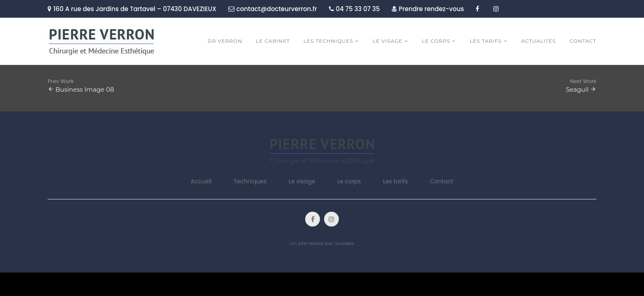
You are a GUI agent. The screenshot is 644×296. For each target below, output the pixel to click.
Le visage (302, 181)
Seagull (577, 89)
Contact (442, 181)
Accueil (201, 181)
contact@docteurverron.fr (273, 9)
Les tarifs (395, 181)
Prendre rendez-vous (428, 9)
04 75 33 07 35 (354, 9)
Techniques (250, 181)
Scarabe (345, 243)
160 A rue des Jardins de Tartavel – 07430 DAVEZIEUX (132, 9)
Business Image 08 (85, 89)
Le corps (349, 181)
